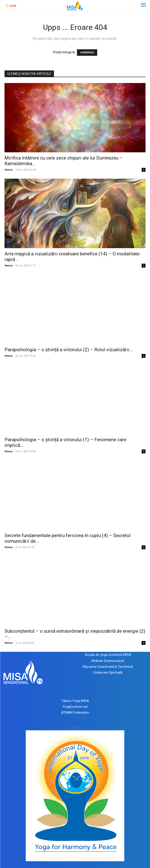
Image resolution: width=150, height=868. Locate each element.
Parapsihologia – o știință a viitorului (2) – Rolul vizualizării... (69, 350)
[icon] (7, 6)
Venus (9, 170)
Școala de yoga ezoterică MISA (108, 655)
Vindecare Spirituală (108, 672)
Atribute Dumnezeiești (108, 661)
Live (13, 5)
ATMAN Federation (75, 713)
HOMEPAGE (87, 53)
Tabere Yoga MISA (75, 701)
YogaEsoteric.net (75, 707)
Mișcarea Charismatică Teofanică (108, 667)
